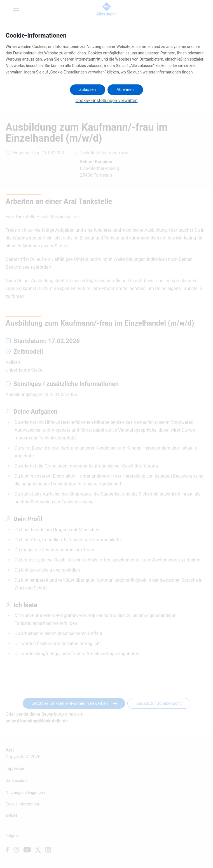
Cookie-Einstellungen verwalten (107, 101)
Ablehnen (125, 89)
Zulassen (87, 89)
